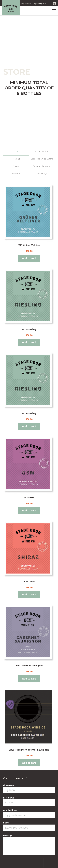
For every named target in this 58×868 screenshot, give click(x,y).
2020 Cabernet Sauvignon (29, 666)
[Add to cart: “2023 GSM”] (29, 511)
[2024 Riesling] (29, 381)
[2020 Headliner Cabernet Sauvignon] (29, 717)
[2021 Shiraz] (29, 549)
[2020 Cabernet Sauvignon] (29, 633)
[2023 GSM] (29, 465)
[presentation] (23, 863)
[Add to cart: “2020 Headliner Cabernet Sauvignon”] (29, 763)
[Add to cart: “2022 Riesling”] (29, 342)
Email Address (10, 810)
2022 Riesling (29, 329)
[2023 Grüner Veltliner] (29, 213)
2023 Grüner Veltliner (29, 245)
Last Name (9, 798)
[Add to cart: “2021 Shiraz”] (29, 595)
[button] (54, 11)
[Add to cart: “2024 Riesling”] (29, 426)
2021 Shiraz (29, 581)
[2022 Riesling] (29, 297)
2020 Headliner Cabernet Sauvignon (29, 750)
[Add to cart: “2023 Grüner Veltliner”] (29, 258)
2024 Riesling (29, 413)
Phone (6, 823)
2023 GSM (29, 497)
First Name (10, 785)
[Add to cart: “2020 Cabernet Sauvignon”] (29, 679)
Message (8, 835)
